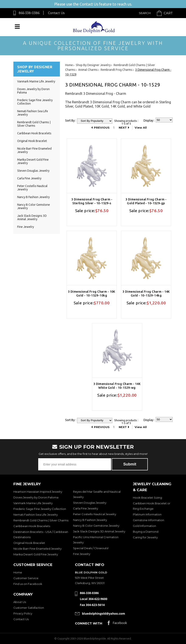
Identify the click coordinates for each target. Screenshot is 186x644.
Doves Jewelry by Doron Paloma (36, 497)
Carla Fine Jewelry (29, 178)
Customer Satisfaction (29, 608)
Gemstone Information (149, 520)
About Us (20, 602)
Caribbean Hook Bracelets (34, 133)
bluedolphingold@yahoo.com (104, 614)
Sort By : (71, 121)
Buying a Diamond (146, 532)
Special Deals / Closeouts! (91, 548)
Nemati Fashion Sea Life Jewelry (36, 515)
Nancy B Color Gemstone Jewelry (96, 526)
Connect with (89, 623)
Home (18, 572)
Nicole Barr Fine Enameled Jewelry (37, 549)
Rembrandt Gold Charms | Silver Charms (34, 124)
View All (141, 128)
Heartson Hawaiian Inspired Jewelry (38, 492)
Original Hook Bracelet (32, 141)
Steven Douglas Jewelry (33, 171)
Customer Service (26, 578)
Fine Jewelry (26, 227)
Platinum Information (147, 514)
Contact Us (56, 13)
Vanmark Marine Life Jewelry (36, 81)
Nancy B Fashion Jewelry (33, 197)
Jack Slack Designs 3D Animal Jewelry (32, 217)
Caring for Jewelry (145, 537)
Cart (168, 13)
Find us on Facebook (28, 584)
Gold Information (144, 526)
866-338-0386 (29, 13)
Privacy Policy (23, 613)
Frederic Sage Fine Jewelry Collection (40, 509)
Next (123, 128)
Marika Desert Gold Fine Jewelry (36, 554)
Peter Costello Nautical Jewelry (95, 514)
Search (145, 13)
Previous (102, 128)
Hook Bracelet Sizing (147, 498)
